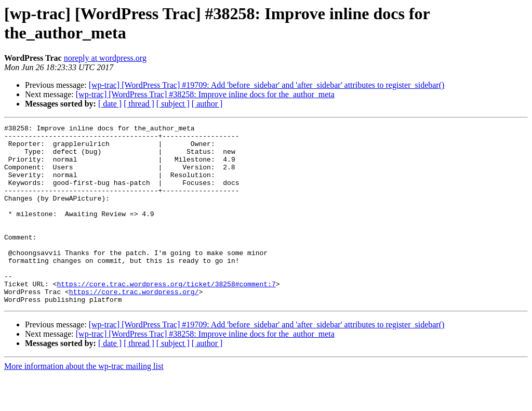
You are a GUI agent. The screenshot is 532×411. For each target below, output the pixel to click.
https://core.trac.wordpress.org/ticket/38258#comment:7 (166, 316)
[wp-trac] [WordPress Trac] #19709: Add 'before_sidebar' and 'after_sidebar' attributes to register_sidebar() (267, 85)
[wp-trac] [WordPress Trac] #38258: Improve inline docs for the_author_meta (205, 94)
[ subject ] (173, 104)
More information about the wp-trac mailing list (84, 402)
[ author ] (207, 104)
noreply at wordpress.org (105, 58)
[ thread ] (139, 104)
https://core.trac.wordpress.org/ (134, 326)
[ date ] (110, 104)
